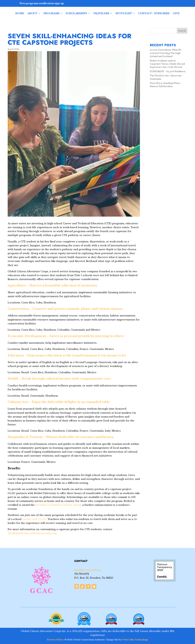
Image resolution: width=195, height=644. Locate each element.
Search (182, 31)
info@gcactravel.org (88, 570)
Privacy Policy (55, 640)
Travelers (101, 13)
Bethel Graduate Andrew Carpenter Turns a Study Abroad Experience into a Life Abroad (167, 64)
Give (176, 13)
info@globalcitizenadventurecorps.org (32, 533)
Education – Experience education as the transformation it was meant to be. (67, 355)
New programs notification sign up (42, 3)
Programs (52, 13)
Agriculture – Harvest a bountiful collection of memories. (53, 285)
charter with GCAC (34, 519)
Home (20, 13)
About (32, 13)
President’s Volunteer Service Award (58, 505)
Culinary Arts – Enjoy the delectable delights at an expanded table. (59, 402)
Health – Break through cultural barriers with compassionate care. (60, 379)
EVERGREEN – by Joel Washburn (168, 71)
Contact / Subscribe (154, 13)
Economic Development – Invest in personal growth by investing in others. (66, 336)
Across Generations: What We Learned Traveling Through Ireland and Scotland (166, 53)
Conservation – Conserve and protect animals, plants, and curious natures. (66, 309)
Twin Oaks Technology (135, 640)
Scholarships (76, 13)
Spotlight (124, 13)
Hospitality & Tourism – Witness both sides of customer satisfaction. (61, 437)
